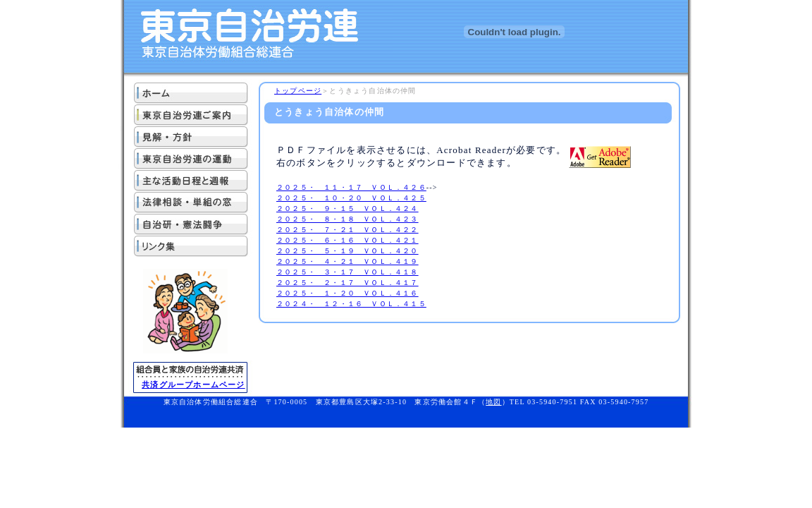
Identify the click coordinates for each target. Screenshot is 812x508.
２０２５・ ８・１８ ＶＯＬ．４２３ (347, 219)
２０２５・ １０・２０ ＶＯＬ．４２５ (351, 198)
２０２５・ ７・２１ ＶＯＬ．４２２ (347, 230)
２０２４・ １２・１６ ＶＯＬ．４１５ (351, 304)
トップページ (298, 91)
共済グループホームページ (193, 385)
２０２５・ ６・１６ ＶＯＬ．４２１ (347, 240)
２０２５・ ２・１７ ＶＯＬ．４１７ (347, 283)
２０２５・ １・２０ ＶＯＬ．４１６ (347, 293)
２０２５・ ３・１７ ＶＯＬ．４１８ (347, 272)
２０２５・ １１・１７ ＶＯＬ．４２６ (351, 187)
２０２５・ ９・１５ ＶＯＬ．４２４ (347, 208)
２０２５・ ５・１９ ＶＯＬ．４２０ (347, 251)
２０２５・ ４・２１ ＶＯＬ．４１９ (347, 261)
